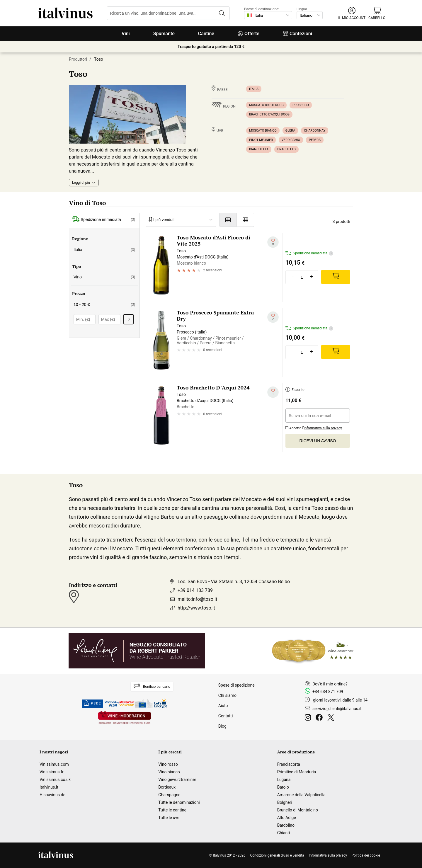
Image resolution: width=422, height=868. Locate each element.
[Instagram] (309, 718)
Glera (290, 131)
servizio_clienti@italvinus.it (337, 709)
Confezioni (297, 34)
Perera (315, 140)
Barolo (283, 787)
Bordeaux (167, 787)
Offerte (249, 34)
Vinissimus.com (54, 764)
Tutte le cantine (172, 810)
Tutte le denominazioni (179, 802)
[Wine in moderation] (125, 718)
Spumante (164, 34)
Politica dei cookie (366, 855)
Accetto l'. (314, 427)
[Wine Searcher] (313, 651)
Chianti (284, 833)
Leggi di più (81, 183)
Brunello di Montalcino (298, 810)
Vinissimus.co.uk (55, 780)
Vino (104, 277)
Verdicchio (291, 140)
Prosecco (301, 105)
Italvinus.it (49, 787)
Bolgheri (285, 802)
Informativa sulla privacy (323, 428)
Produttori (78, 59)
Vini (126, 34)
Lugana (284, 780)
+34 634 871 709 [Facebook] (328, 692)
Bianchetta (259, 149)
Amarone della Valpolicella (301, 795)
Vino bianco (169, 772)
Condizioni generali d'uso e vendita (277, 855)
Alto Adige (287, 818)
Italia (254, 89)
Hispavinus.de (52, 795)
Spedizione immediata (104, 220)
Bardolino (286, 825)
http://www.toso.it (196, 608)
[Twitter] (332, 718)
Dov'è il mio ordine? (330, 684)
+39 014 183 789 (195, 590)
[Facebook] (320, 718)
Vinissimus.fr (52, 772)
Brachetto (286, 149)
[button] (352, 13)
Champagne (169, 795)
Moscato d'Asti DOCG (266, 105)
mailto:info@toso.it (197, 599)
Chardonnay (315, 131)
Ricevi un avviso (318, 441)
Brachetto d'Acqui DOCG (269, 114)
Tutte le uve (169, 818)
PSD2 (93, 704)
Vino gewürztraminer (177, 780)
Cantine (206, 34)
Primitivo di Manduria (297, 772)
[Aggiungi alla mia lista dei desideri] (273, 242)
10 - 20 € (104, 304)
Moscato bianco (263, 131)
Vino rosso (168, 764)
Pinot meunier (261, 140)
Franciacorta (289, 764)
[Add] (336, 277)
